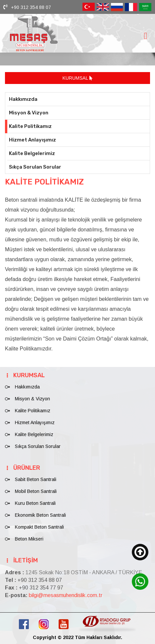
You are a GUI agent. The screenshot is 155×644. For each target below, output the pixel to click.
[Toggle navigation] (145, 36)
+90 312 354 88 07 (31, 7)
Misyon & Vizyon (29, 113)
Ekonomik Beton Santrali (40, 515)
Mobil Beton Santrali (36, 491)
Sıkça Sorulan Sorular (35, 167)
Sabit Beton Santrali (36, 479)
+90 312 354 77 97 (41, 588)
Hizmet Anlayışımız (32, 140)
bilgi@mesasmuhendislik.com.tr (66, 595)
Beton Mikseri (29, 539)
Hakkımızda (23, 99)
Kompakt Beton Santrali (39, 527)
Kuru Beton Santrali (35, 503)
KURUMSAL (77, 78)
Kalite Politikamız (30, 126)
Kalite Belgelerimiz (32, 153)
